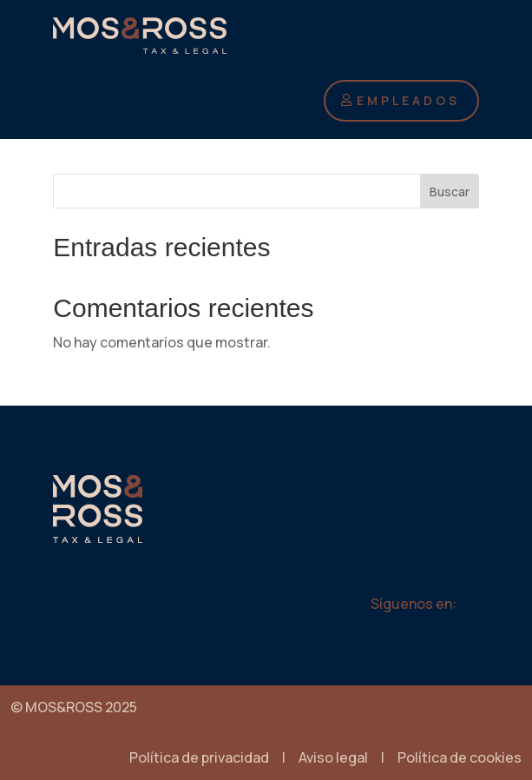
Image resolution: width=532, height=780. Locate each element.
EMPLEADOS (408, 100)
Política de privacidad (199, 757)
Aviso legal (333, 757)
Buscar (450, 192)
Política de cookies (460, 757)
